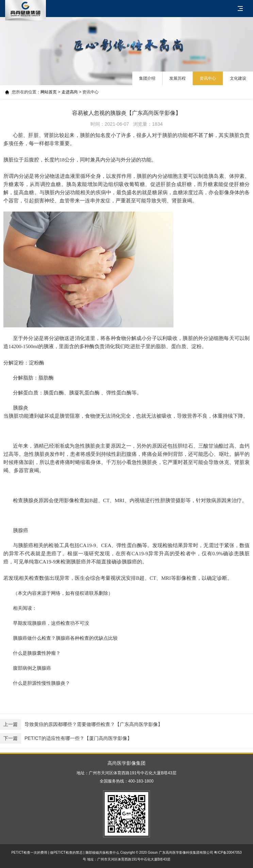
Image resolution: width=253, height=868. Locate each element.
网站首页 (49, 92)
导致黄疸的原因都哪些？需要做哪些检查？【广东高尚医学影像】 (81, 724)
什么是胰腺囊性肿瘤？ (37, 653)
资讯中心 (208, 78)
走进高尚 (70, 92)
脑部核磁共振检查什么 (102, 852)
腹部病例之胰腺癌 (32, 668)
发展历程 (178, 78)
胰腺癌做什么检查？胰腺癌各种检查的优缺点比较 (65, 638)
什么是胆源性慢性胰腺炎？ (41, 683)
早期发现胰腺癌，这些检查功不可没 (51, 623)
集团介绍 (147, 78)
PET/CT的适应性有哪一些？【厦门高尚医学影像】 (66, 738)
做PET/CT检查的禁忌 (66, 852)
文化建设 (238, 78)
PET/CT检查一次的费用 (29, 852)
